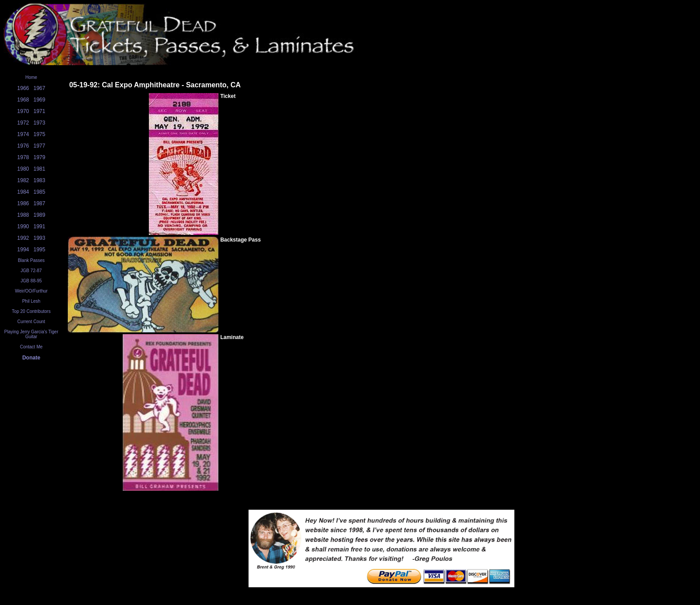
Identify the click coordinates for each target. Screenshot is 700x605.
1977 (40, 146)
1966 (23, 88)
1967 (40, 88)
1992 (23, 238)
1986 (23, 203)
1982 (23, 180)
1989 (40, 215)
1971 (40, 111)
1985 (40, 192)
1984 (23, 192)
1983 (40, 180)
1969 (40, 100)
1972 (23, 123)
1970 (23, 111)
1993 (40, 238)
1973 (40, 123)
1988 (23, 215)
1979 (40, 157)
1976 (23, 146)
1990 (23, 226)
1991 (40, 226)
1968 (23, 100)
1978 (23, 157)
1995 (40, 250)
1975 (40, 134)
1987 (40, 203)
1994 (23, 250)
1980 (23, 169)
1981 (40, 169)
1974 (23, 134)
